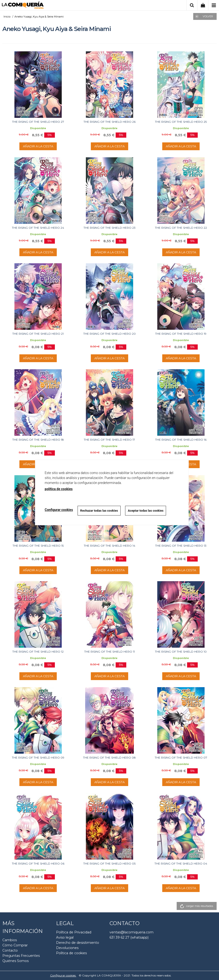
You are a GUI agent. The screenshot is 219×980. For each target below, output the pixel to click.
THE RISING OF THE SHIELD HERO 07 (181, 758)
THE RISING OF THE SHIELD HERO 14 (109, 546)
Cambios (10, 940)
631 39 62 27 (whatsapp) (129, 937)
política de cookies (59, 489)
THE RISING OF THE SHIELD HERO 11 (109, 652)
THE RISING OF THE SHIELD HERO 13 (181, 546)
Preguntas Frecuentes (21, 956)
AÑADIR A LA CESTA (38, 146)
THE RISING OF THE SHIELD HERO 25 (181, 122)
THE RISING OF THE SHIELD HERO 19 (181, 334)
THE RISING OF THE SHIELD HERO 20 (109, 334)
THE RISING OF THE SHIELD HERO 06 (38, 864)
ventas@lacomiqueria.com (131, 932)
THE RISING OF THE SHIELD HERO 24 (38, 228)
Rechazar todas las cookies (99, 511)
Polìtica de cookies (71, 953)
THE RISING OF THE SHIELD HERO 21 (38, 334)
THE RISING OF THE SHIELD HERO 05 (109, 864)
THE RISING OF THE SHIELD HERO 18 (38, 440)
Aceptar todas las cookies (146, 511)
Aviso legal (65, 937)
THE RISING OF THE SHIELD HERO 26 (109, 122)
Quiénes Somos (15, 961)
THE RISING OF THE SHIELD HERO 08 (109, 758)
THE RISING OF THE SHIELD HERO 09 (38, 758)
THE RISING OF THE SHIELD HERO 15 (38, 546)
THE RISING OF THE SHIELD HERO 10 (181, 652)
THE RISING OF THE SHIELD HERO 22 (181, 228)
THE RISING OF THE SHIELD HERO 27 (38, 122)
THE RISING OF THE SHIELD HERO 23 (109, 228)
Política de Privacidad (74, 932)
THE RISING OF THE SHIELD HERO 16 (181, 440)
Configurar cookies (63, 975)
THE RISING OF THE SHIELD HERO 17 (109, 440)
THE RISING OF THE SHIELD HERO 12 (38, 652)
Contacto (10, 950)
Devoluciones (67, 948)
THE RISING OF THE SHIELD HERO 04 (181, 864)
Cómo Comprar (15, 945)
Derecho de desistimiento (78, 943)
